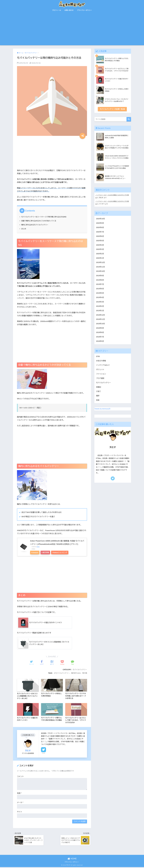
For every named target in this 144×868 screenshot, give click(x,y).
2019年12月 (101, 263)
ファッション (101, 377)
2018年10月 (101, 326)
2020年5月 (100, 241)
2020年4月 (100, 246)
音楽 (98, 403)
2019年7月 (100, 286)
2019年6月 (100, 290)
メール (20, 803)
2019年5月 (100, 295)
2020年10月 (101, 219)
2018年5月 (100, 344)
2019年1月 (100, 312)
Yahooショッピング (60, 553)
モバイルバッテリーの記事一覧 (112, 109)
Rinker (38, 547)
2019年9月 (100, 277)
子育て (99, 395)
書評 (98, 399)
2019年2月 (100, 308)
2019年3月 (100, 303)
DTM (98, 359)
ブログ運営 (100, 381)
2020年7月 (100, 232)
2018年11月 (101, 321)
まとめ (24, 229)
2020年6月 (100, 237)
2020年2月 (100, 254)
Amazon (35, 553)
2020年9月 (100, 223)
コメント (20, 777)
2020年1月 (100, 259)
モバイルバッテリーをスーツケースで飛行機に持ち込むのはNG (44, 217)
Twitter (43, 754)
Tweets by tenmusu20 (103, 412)
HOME (72, 860)
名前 (19, 794)
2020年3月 (100, 250)
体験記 (99, 390)
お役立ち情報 (101, 363)
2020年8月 (100, 228)
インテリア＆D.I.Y (103, 368)
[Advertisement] (72, 30)
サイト (20, 812)
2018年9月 (100, 330)
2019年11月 (101, 268)
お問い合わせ (69, 10)
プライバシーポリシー (84, 10)
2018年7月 (100, 339)
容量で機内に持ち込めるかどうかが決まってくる (39, 221)
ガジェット (100, 372)
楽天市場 (46, 553)
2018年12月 (101, 317)
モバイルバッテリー (80, 670)
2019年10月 (101, 272)
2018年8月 (100, 335)
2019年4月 (100, 299)
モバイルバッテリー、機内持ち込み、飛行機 (71, 673)
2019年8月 (100, 281)
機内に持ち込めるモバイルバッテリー (35, 225)
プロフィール (56, 10)
